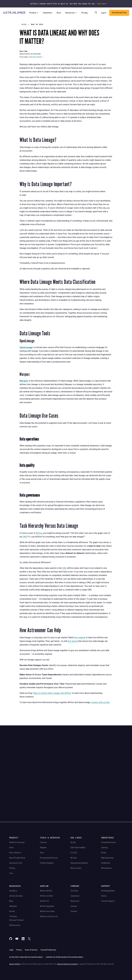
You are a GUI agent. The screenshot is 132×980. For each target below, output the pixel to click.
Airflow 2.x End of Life (49, 887)
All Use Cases (76, 839)
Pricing (85, 16)
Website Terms (48, 770)
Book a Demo (109, 755)
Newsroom (75, 872)
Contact (74, 882)
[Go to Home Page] (14, 16)
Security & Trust (16, 834)
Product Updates (47, 834)
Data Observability (78, 818)
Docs (60, 16)
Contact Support (108, 872)
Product (35, 16)
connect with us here (100, 702)
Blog (11, 872)
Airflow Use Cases (47, 882)
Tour (11, 844)
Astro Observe (15, 824)
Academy (13, 862)
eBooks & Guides (16, 867)
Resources (72, 16)
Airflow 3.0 (44, 872)
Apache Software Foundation (68, 935)
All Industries (106, 839)
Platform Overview (17, 813)
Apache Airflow (15, 935)
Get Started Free (111, 20)
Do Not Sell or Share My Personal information (26, 928)
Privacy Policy (37, 770)
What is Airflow (46, 862)
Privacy (19, 921)
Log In (114, 13)
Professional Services (49, 829)
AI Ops (73, 813)
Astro (12, 818)
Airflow (39, 533)
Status (104, 867)
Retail (104, 824)
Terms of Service (31, 921)
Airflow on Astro (47, 867)
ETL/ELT (74, 824)
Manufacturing (107, 829)
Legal (11, 921)
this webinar (80, 638)
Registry (43, 818)
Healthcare (106, 834)
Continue (76, 757)
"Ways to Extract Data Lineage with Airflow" (52, 693)
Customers (48, 16)
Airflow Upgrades (47, 877)
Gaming (104, 818)
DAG (25, 537)
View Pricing (109, 764)
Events (12, 882)
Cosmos (43, 813)
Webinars (13, 877)
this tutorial (73, 641)
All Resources (15, 896)
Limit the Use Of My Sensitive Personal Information (64, 928)
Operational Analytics (79, 834)
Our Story (74, 862)
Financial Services (108, 813)
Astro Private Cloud (17, 829)
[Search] (106, 13)
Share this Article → (36, 57)
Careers (74, 877)
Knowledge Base (108, 862)
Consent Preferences (48, 921)
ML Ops (74, 829)
